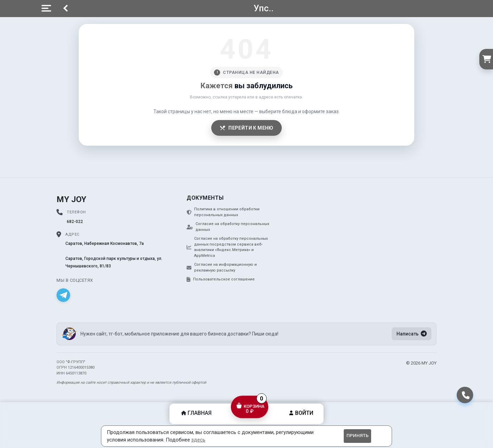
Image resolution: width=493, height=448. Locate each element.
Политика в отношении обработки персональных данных (223, 212)
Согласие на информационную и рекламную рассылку (222, 267)
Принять (358, 436)
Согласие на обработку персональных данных (228, 227)
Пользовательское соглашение (221, 279)
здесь (198, 440)
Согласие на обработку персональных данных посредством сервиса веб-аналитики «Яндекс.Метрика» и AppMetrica (227, 247)
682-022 (75, 222)
